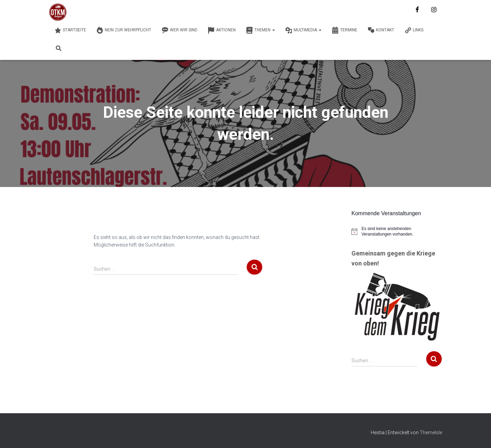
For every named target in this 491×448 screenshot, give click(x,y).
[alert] (397, 232)
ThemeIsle (431, 433)
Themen (260, 30)
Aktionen (222, 30)
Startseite (70, 30)
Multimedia (303, 30)
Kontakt (381, 30)
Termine (345, 30)
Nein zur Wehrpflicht (124, 30)
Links (414, 30)
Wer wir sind (180, 30)
